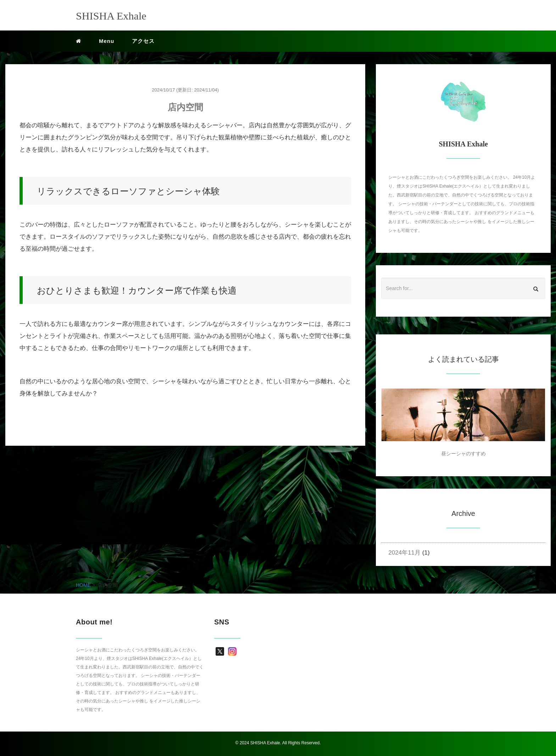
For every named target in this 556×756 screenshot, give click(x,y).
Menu (107, 41)
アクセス (143, 41)
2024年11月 (404, 553)
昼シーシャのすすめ (463, 454)
